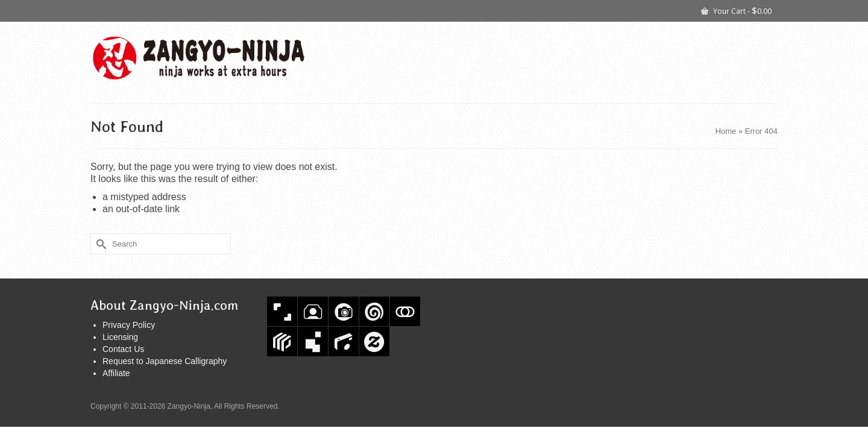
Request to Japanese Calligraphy (165, 361)
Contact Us (123, 349)
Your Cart (736, 10)
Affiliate (116, 373)
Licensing (120, 337)
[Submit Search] (99, 244)
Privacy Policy (129, 325)
